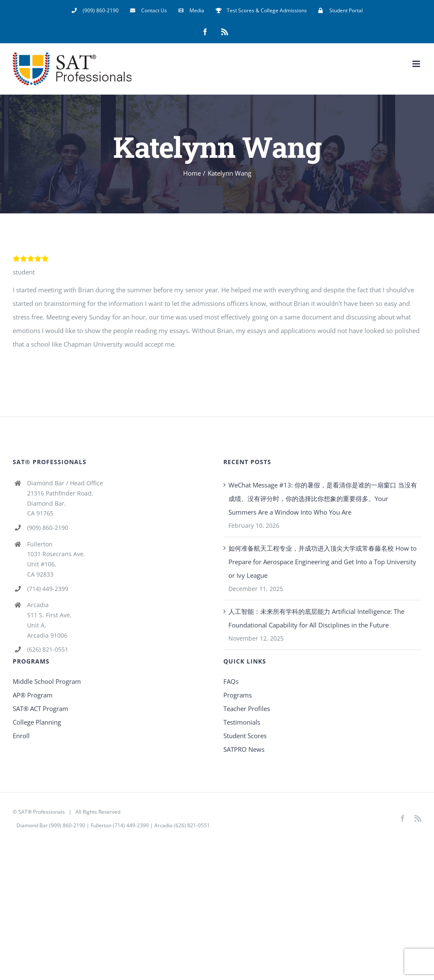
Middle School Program (47, 681)
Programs (238, 695)
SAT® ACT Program (40, 708)
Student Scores (245, 736)
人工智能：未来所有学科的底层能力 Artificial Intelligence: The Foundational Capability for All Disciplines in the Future (316, 618)
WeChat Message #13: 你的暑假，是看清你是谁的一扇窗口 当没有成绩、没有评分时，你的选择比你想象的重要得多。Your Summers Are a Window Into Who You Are (323, 498)
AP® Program (33, 695)
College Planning (37, 722)
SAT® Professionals (42, 812)
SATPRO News (244, 749)
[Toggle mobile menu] (417, 64)
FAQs (231, 681)
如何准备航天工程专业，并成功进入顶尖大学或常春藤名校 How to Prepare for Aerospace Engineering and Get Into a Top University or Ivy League (323, 562)
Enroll (21, 736)
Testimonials (242, 722)
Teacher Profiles (247, 708)
